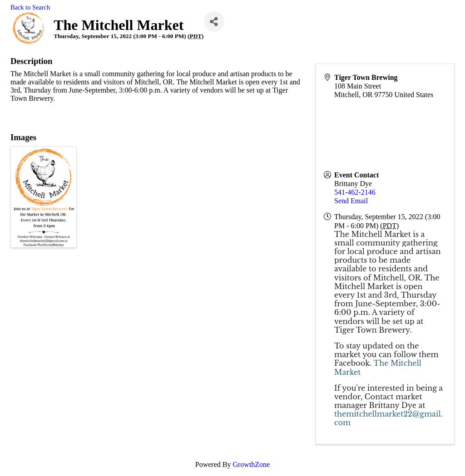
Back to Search (30, 7)
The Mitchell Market (378, 367)
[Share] (214, 22)
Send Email (351, 201)
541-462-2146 (355, 192)
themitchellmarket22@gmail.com (388, 418)
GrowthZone (251, 464)
